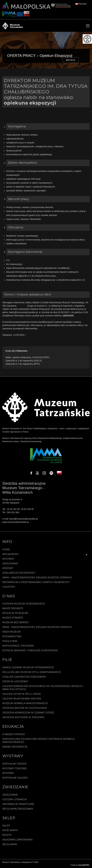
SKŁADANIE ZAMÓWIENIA (17, 840)
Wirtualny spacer (14, 764)
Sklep (6, 826)
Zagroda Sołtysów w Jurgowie (23, 717)
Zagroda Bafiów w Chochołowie (25, 708)
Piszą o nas (10, 641)
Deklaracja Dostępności (19, 573)
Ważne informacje (15, 747)
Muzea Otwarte (13, 618)
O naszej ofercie (14, 734)
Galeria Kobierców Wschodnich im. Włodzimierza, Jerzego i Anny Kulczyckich (43, 688)
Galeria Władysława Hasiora (22, 699)
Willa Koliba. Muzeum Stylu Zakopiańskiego (32, 672)
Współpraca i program (18, 646)
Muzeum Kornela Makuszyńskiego (25, 703)
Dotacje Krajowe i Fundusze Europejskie (30, 650)
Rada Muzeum (11, 632)
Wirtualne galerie (15, 778)
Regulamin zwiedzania (18, 809)
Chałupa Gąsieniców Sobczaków (24, 677)
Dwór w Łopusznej (15, 681)
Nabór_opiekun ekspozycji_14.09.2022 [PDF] (27, 357)
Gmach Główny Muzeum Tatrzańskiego (28, 667)
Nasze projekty (13, 608)
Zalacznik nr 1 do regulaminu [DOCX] (24, 361)
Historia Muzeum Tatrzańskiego (24, 604)
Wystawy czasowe (15, 768)
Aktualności (11, 554)
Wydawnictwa (12, 636)
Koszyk (7, 835)
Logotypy (9, 587)
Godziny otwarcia (15, 799)
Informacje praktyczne (18, 804)
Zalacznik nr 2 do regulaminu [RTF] (22, 364)
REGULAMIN (10, 844)
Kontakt (8, 568)
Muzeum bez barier (15, 622)
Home (6, 549)
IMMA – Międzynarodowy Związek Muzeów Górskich (37, 578)
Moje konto (10, 830)
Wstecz (71, 60)
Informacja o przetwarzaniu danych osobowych (36, 582)
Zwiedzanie (10, 563)
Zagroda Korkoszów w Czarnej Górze (28, 713)
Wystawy (8, 559)
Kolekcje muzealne (15, 613)
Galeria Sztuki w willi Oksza (22, 694)
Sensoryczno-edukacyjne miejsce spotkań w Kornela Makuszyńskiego (38, 741)
